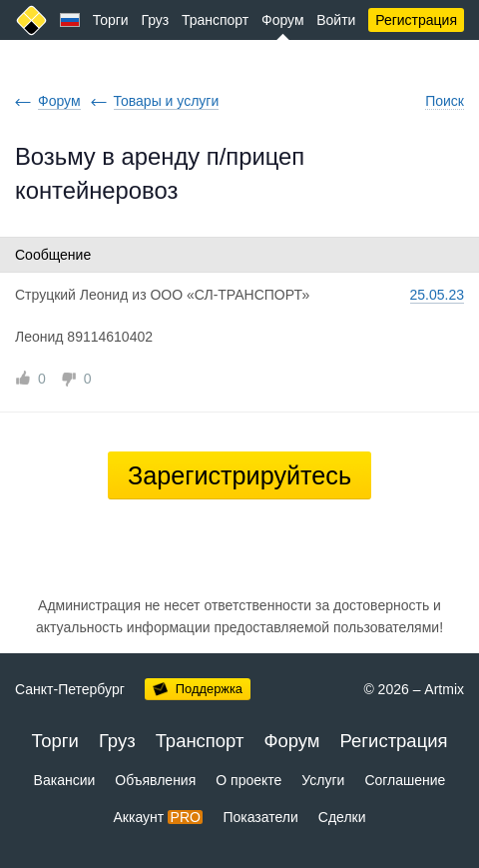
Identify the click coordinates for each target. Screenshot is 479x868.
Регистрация (416, 20)
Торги (111, 20)
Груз (155, 20)
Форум (283, 20)
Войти (336, 20)
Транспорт (215, 20)
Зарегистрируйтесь (239, 475)
